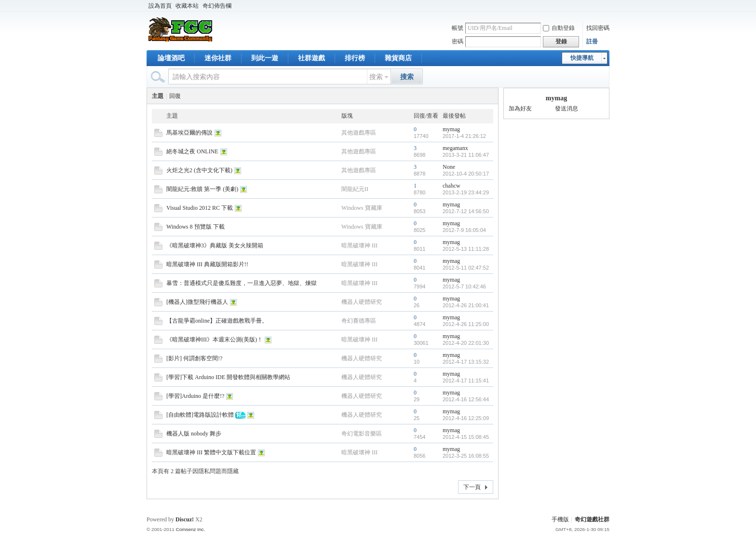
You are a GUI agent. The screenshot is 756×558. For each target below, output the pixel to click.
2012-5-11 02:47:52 (466, 268)
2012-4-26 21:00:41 (466, 305)
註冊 (592, 41)
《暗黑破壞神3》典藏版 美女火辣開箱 (215, 245)
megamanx (455, 148)
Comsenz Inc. (190, 529)
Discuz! (185, 519)
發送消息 (567, 109)
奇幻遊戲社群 (592, 519)
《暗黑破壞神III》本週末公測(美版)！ (215, 340)
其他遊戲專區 (359, 133)
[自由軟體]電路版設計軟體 (200, 415)
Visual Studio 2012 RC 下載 (200, 208)
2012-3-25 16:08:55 (466, 456)
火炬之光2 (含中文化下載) (199, 170)
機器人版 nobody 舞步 (194, 434)
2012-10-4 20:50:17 (466, 174)
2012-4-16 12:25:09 (466, 418)
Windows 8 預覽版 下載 (196, 227)
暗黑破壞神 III (359, 245)
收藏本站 (187, 6)
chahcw (452, 186)
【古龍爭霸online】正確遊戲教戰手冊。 (217, 321)
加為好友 (520, 109)
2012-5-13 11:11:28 (466, 249)
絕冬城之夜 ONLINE (192, 151)
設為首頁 (160, 6)
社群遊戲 (311, 58)
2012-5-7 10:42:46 (464, 286)
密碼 (458, 41)
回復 (175, 96)
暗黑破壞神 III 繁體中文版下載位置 (211, 452)
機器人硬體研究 (362, 302)
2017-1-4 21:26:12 (464, 136)
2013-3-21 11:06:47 (466, 155)
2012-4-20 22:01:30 (466, 343)
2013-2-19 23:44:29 (466, 192)
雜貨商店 (398, 58)
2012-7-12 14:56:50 (466, 211)
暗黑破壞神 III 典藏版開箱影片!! (207, 264)
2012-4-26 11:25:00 (466, 324)
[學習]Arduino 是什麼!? (195, 396)
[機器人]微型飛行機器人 (197, 302)
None (449, 167)
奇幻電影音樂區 (362, 434)
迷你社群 (218, 58)
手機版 (560, 519)
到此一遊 (265, 58)
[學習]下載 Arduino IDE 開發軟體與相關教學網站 (228, 377)
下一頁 (472, 487)
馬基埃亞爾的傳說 (189, 133)
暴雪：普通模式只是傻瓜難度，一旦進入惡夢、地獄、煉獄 (242, 283)
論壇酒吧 (171, 58)
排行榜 (355, 58)
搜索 (376, 77)
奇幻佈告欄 (217, 6)
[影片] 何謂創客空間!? (194, 358)
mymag (451, 129)
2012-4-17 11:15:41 (466, 381)
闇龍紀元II (355, 189)
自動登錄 (559, 28)
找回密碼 (598, 28)
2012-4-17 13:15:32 (466, 362)
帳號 (458, 28)
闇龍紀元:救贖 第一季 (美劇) (202, 189)
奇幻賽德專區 (359, 321)
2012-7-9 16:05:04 (464, 230)
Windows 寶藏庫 (362, 208)
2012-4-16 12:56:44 (466, 399)
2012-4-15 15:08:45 (466, 437)
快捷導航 (582, 58)
